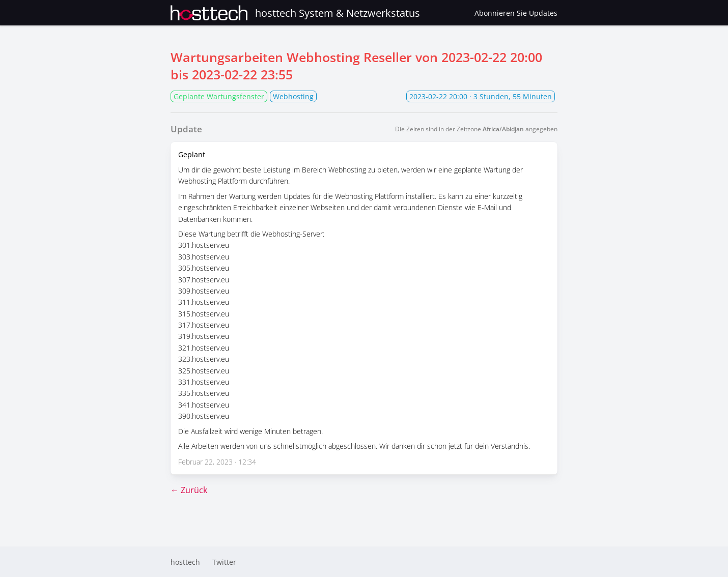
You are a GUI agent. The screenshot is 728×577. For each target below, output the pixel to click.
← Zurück (189, 490)
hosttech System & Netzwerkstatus (295, 13)
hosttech (185, 562)
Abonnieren (516, 13)
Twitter (224, 562)
